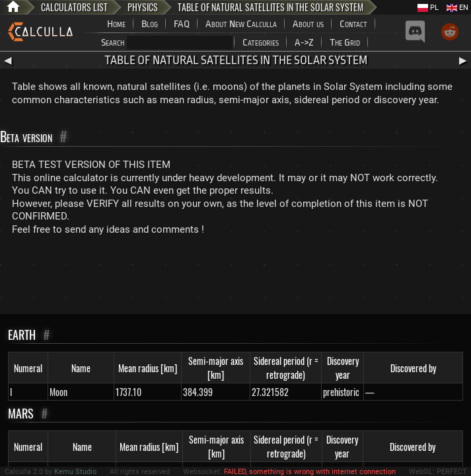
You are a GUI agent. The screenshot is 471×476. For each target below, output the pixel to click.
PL (428, 8)
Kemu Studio (75, 472)
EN (457, 8)
